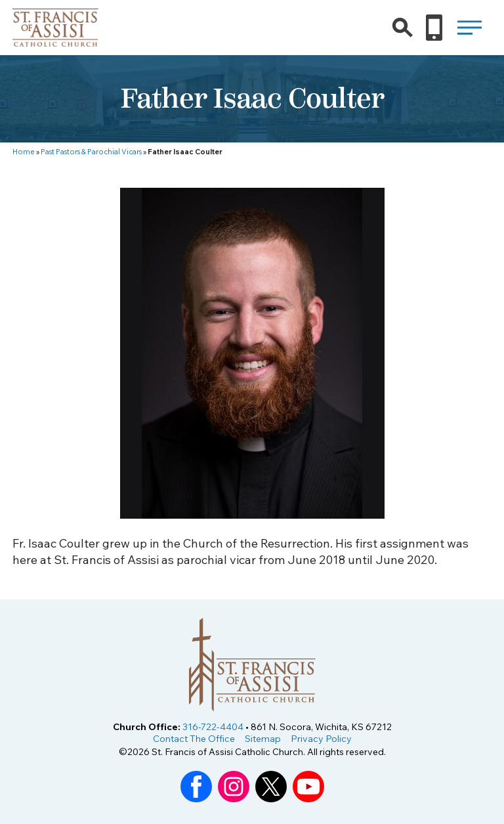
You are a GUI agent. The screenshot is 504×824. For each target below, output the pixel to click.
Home (24, 152)
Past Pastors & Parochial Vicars (91, 152)
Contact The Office (194, 739)
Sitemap (263, 739)
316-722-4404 (213, 727)
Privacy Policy (321, 739)
